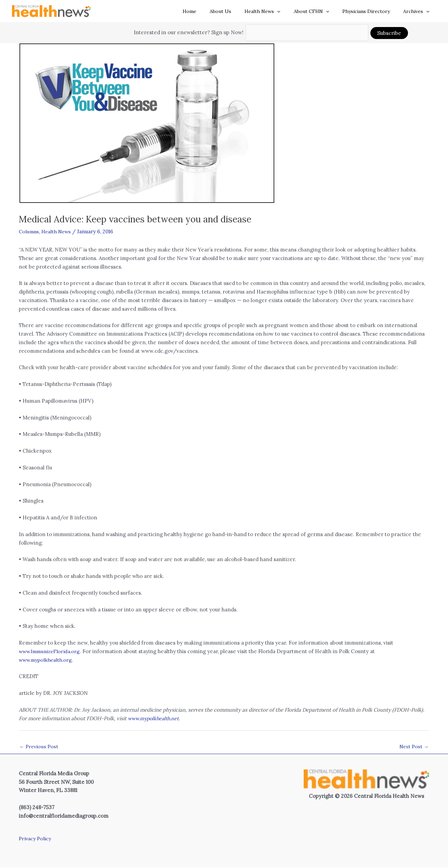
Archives (418, 11)
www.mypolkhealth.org (47, 660)
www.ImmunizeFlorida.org (51, 651)
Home (210, 11)
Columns (30, 231)
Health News (276, 11)
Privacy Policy (36, 839)
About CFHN (321, 11)
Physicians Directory (372, 11)
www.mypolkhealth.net (155, 718)
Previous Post (39, 747)
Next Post (413, 747)
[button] (290, 11)
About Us (238, 11)
